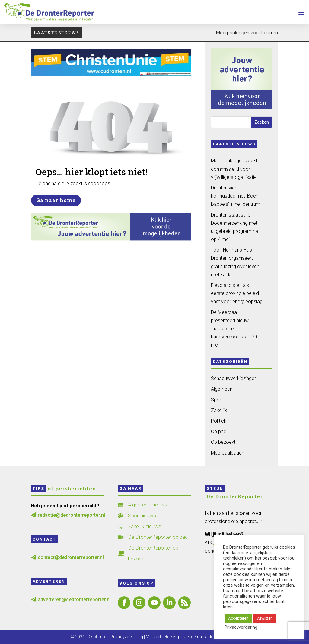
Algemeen (222, 389)
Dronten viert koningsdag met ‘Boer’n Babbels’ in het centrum (236, 196)
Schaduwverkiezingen (234, 378)
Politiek (219, 421)
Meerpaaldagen (228, 453)
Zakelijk (219, 410)
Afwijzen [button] (265, 618)
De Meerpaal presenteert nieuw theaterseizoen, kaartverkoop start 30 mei (234, 329)
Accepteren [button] (238, 618)
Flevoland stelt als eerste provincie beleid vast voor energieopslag (237, 293)
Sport (217, 400)
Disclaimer (98, 637)
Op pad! (219, 431)
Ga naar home (56, 200)
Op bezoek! (223, 442)
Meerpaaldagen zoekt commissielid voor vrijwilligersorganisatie (234, 169)
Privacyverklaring (127, 637)
